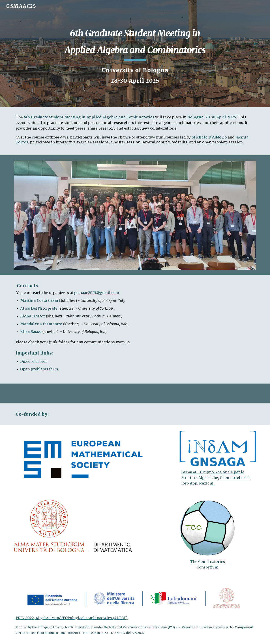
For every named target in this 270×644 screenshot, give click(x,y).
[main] (135, 42)
